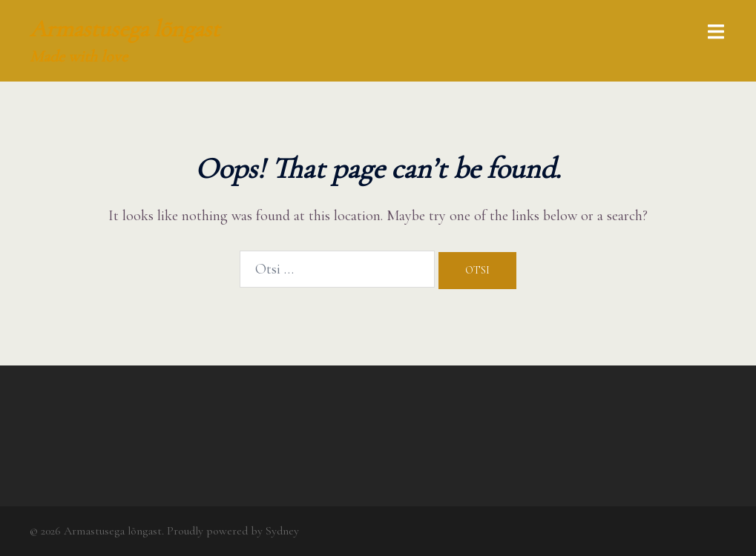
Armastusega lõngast (125, 29)
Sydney (282, 531)
